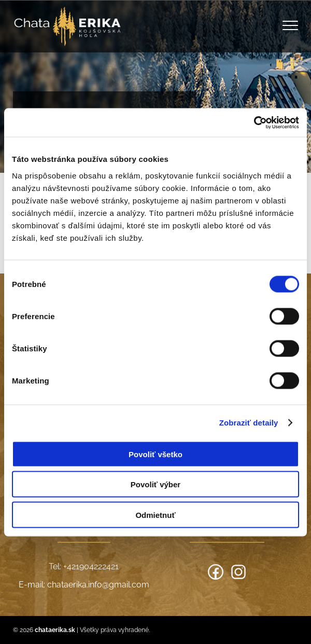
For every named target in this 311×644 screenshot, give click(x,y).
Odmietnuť (155, 515)
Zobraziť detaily (249, 423)
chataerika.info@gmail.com (98, 585)
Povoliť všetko (155, 454)
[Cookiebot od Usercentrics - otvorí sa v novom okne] (254, 122)
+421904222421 (91, 566)
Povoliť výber (155, 484)
